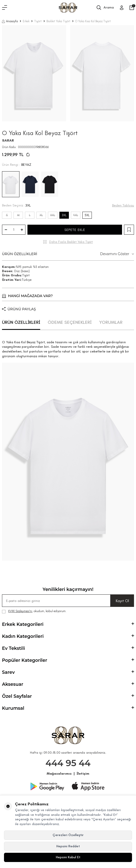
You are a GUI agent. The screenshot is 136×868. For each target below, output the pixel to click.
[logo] (68, 8)
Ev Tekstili (68, 648)
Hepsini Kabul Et (68, 857)
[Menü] (5, 8)
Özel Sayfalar (68, 696)
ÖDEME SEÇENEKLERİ (70, 322)
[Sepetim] (132, 8)
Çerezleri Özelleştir (68, 835)
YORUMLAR (111, 322)
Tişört (38, 21)
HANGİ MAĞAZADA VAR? (27, 296)
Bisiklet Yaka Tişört (58, 21)
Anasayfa (10, 21)
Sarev (68, 672)
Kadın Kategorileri (68, 636)
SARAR (8, 140)
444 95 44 (68, 763)
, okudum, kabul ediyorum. (34, 611)
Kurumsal (68, 708)
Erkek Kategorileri (68, 624)
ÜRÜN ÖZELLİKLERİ (68, 254)
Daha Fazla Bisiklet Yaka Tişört (71, 242)
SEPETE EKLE (75, 230)
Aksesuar (68, 684)
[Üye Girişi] (122, 8)
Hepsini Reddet (68, 846)
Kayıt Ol (122, 601)
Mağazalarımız (59, 774)
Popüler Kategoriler (68, 660)
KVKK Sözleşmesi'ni (20, 611)
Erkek (26, 21)
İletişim (83, 774)
